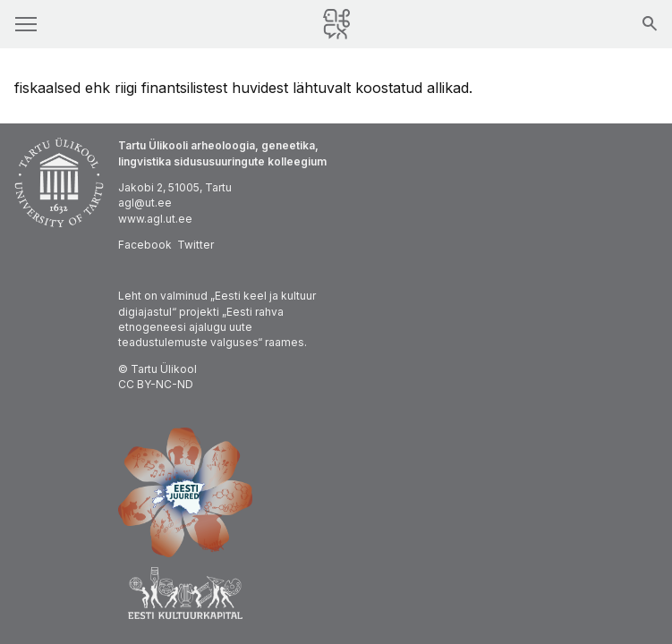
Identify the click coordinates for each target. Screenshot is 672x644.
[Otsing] (650, 25)
